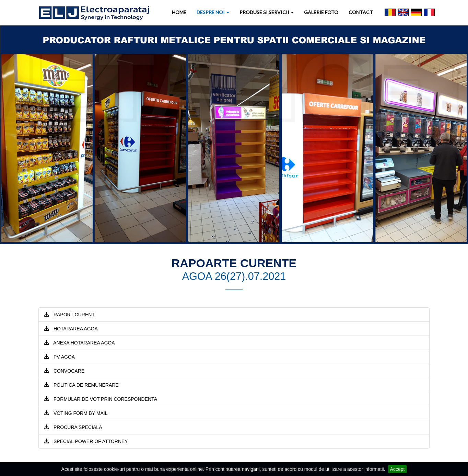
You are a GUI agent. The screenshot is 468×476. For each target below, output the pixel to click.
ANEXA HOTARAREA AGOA (79, 343)
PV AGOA (59, 357)
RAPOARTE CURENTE (234, 263)
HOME (179, 12)
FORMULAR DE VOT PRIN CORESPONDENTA (101, 399)
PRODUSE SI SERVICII (267, 12)
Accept (397, 469)
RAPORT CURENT (69, 315)
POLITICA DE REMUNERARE (81, 385)
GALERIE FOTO (321, 12)
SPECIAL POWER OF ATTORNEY (86, 441)
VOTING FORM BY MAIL (76, 413)
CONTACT (361, 12)
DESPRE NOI (213, 12)
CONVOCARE (64, 371)
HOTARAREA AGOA (71, 329)
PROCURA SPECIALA (73, 427)
